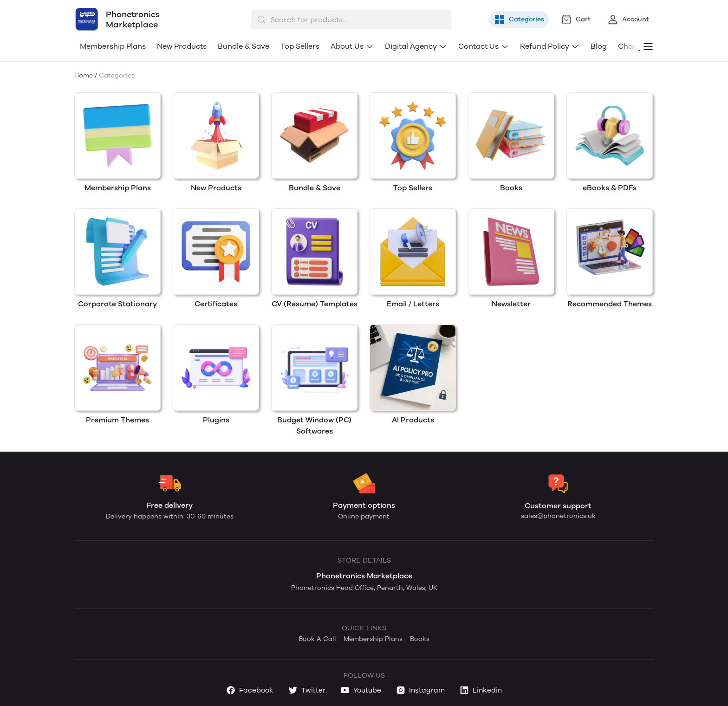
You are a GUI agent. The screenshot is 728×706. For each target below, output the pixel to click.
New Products (182, 46)
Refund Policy (550, 46)
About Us (352, 46)
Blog (599, 46)
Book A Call (317, 639)
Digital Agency (416, 46)
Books (420, 639)
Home (84, 75)
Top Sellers (300, 46)
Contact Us (484, 46)
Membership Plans (113, 46)
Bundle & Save (244, 46)
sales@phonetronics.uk (558, 516)
